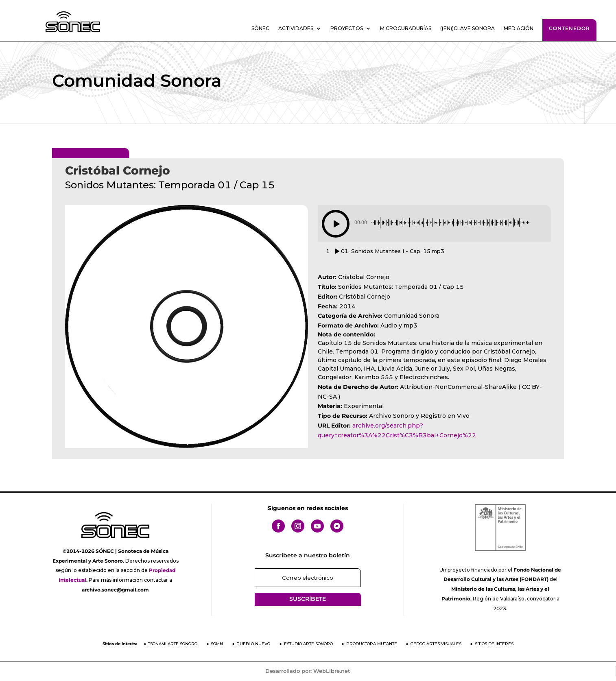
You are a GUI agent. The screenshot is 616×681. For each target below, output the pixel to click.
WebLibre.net (332, 671)
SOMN (217, 644)
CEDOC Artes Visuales (436, 644)
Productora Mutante (372, 644)
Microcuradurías (406, 28)
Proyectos (347, 28)
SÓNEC (260, 28)
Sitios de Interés (494, 644)
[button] (336, 224)
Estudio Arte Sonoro (308, 644)
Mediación (519, 28)
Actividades (296, 28)
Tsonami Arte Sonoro (173, 644)
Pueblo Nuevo (253, 644)
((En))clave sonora (467, 28)
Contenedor (569, 28)
